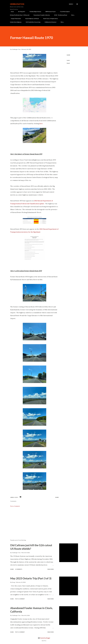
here (41, 124)
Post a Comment (15, 506)
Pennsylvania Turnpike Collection (42, 15)
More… (73, 15)
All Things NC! (21, 12)
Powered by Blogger (44, 638)
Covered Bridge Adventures (68, 19)
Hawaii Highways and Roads (31, 19)
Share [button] (68, 55)
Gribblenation (17, 4)
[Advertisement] (34, 521)
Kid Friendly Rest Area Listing (33, 22)
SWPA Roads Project (50, 12)
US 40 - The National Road (61, 15)
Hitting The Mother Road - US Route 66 (20, 15)
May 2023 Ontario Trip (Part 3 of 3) (31, 578)
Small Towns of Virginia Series (50, 19)
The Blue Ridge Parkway (34, 12)
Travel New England (64, 12)
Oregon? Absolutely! (15, 19)
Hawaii (68, 63)
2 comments (19, 569)
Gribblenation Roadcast (50, 22)
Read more (51, 569)
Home (11, 12)
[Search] (71, 4)
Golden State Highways (16, 22)
